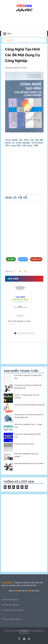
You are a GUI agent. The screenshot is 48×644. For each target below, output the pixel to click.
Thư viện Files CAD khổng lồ (12, 610)
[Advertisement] (25, 167)
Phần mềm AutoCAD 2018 (24, 444)
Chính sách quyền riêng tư (11, 619)
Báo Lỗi (36, 259)
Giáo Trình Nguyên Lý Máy (19, 321)
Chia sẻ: (9, 271)
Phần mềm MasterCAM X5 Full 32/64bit (29, 464)
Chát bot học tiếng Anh (10, 600)
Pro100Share (24, 631)
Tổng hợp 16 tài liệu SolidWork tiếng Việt (29, 405)
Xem (11, 259)
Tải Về (23, 259)
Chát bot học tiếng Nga (10, 605)
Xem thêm (13, 279)
